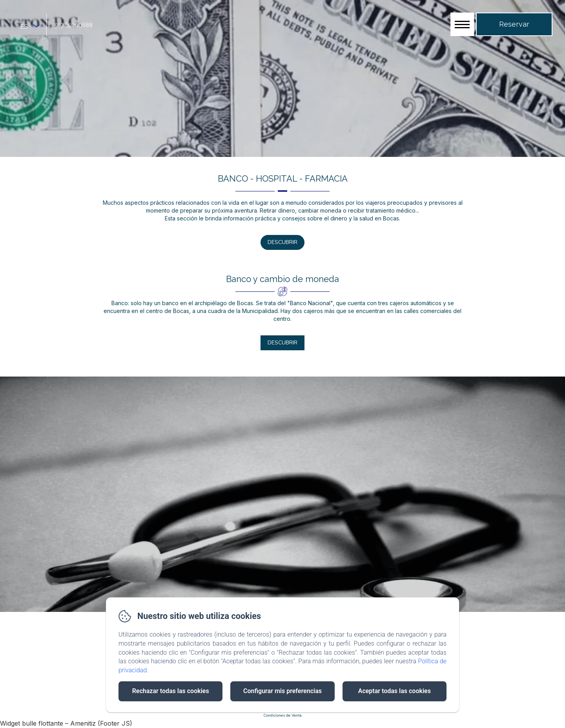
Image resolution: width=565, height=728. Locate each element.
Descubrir (282, 242)
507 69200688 (74, 25)
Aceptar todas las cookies (395, 691)
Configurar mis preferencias (282, 691)
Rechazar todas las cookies (171, 691)
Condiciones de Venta (282, 715)
